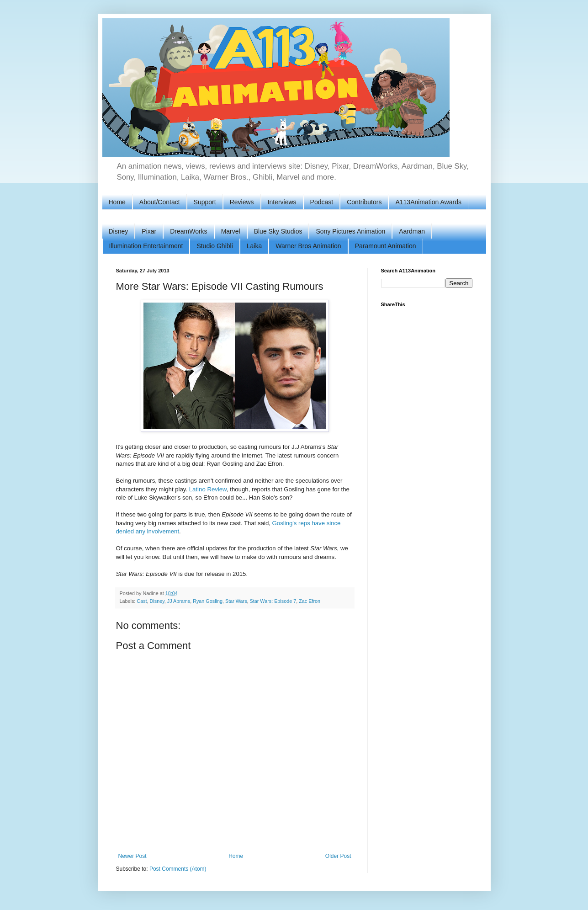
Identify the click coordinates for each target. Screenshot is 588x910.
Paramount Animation (386, 246)
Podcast (322, 202)
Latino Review (208, 489)
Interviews (282, 202)
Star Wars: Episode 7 (273, 601)
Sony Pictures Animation (350, 231)
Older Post (338, 856)
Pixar (149, 231)
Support (205, 202)
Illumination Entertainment (146, 246)
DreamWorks (188, 231)
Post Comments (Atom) (178, 869)
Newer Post (132, 856)
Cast (142, 601)
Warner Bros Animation (308, 246)
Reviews (242, 202)
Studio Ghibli (215, 246)
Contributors (364, 202)
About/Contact (160, 202)
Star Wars (236, 601)
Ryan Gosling (208, 601)
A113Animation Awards (428, 202)
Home (117, 202)
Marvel (231, 231)
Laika (254, 246)
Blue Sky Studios (278, 231)
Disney (119, 231)
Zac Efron (310, 601)
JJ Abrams (179, 601)
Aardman (412, 231)
